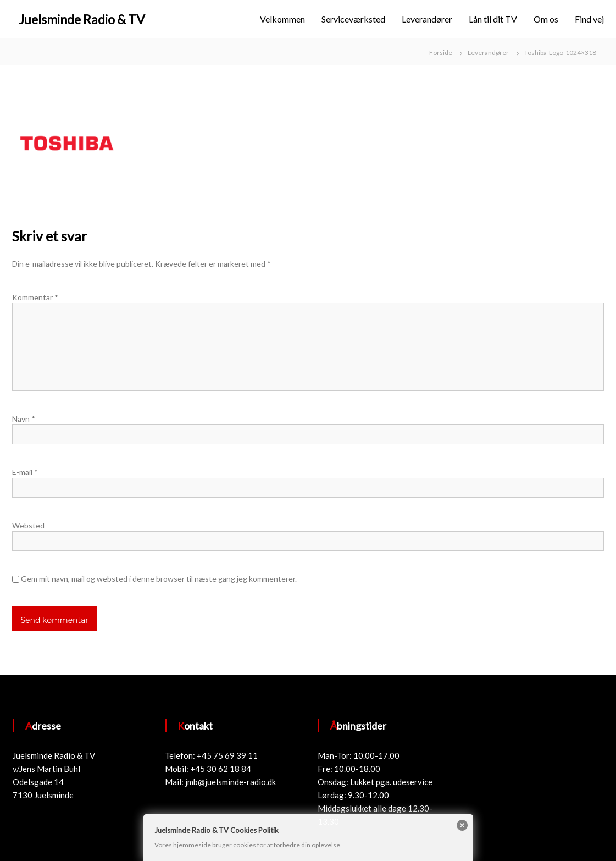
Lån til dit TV (493, 19)
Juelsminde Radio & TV (82, 19)
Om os (546, 19)
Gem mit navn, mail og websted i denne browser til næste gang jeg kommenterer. (159, 579)
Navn (24, 419)
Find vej (589, 19)
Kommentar (35, 297)
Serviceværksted (353, 19)
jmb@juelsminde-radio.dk (231, 782)
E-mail (25, 472)
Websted (28, 525)
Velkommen (282, 19)
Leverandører (427, 19)
